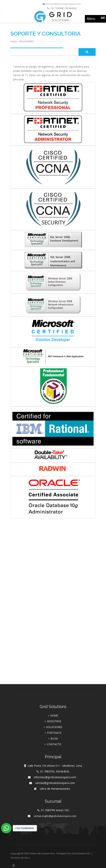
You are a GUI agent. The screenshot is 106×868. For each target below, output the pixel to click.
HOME (54, 715)
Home (14, 41)
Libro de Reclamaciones (55, 789)
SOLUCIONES (26, 41)
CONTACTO (54, 744)
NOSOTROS (54, 721)
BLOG (54, 738)
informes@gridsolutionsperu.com (62, 4)
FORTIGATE (54, 733)
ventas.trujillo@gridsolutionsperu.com (55, 816)
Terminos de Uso (19, 858)
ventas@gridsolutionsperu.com (55, 783)
